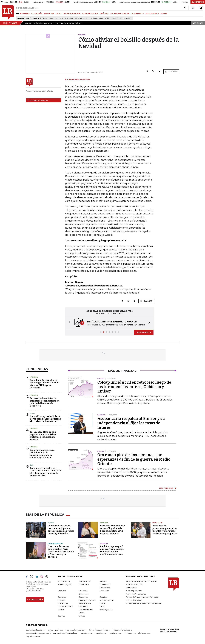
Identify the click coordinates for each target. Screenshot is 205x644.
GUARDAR (171, 72)
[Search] (185, 8)
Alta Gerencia (85, 581)
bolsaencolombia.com (122, 630)
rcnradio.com (101, 633)
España (51, 523)
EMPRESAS (49, 13)
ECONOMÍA (37, 13)
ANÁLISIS (104, 13)
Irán (107, 18)
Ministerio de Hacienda (121, 18)
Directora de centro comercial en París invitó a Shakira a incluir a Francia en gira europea (61, 552)
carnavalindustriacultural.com (66, 633)
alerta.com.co (144, 633)
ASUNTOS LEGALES (120, 13)
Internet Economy (65, 606)
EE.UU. (32, 413)
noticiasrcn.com (116, 633)
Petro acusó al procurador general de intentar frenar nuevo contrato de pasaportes (165, 530)
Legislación (157, 523)
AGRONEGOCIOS (90, 13)
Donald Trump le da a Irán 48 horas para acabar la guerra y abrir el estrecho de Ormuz (46, 419)
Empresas (62, 597)
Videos (82, 616)
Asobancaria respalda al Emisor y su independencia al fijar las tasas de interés (131, 423)
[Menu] (18, 13)
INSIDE (164, 13)
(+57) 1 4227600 (33, 591)
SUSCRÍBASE (198, 2)
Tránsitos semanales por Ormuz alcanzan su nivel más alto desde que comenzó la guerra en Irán (46, 472)
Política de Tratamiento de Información (142, 597)
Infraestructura (85, 603)
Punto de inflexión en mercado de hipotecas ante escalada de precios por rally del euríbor (61, 530)
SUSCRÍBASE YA (144, 332)
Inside (103, 603)
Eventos (104, 597)
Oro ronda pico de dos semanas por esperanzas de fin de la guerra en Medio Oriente (134, 459)
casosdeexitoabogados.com (38, 633)
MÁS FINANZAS (166, 488)
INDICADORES (152, 13)
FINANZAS (25, 13)
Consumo (62, 591)
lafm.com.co (130, 633)
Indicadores (63, 603)
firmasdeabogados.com (99, 630)
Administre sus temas (38, 100)
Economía (104, 591)
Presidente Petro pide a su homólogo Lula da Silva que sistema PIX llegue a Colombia (45, 384)
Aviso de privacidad (134, 591)
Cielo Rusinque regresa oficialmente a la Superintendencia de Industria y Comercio (42, 454)
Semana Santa (81, 18)
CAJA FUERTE (137, 13)
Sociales (61, 616)
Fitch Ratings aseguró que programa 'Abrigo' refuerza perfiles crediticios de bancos (112, 550)
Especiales (83, 597)
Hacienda (34, 377)
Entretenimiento (55, 543)
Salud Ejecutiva (107, 610)
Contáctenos (131, 588)
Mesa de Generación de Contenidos (141, 581)
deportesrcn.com (34, 636)
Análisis (103, 581)
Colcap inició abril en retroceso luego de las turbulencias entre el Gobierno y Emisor (134, 387)
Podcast (61, 610)
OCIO (58, 13)
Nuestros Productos (134, 584)
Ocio (102, 606)
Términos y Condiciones (136, 594)
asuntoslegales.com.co (36, 630)
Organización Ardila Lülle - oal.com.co (170, 630)
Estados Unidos (96, 18)
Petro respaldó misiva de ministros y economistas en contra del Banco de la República (45, 402)
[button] (69, 323)
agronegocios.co (56, 630)
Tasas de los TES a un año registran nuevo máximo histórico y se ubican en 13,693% (43, 436)
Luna (51, 18)
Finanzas (104, 543)
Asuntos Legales (65, 584)
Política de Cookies (134, 600)
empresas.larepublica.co (76, 630)
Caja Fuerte (84, 584)
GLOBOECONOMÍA (72, 13)
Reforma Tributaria (64, 18)
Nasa (45, 18)
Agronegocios (64, 581)
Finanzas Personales (87, 600)
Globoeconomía (107, 600)
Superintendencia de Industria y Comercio (144, 603)
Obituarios (83, 606)
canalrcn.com (86, 633)
